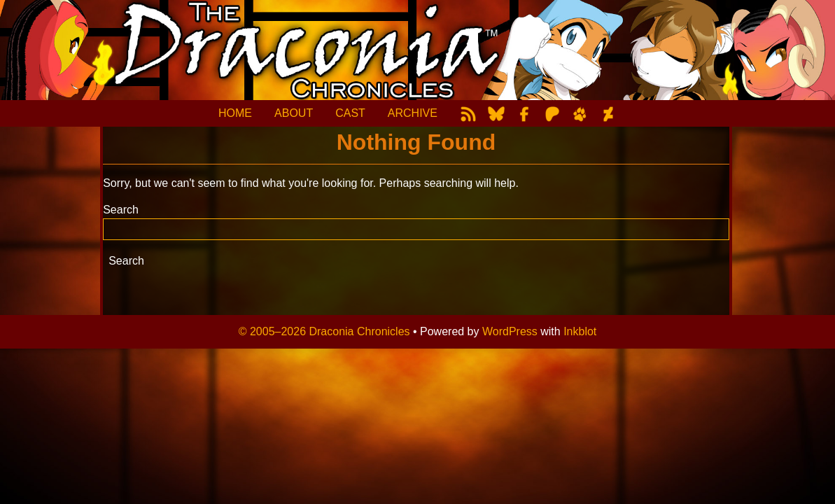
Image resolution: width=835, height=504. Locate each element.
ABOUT (294, 113)
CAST (350, 113)
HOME (235, 113)
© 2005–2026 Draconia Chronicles (324, 331)
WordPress (510, 331)
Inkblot (580, 331)
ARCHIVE (413, 113)
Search (121, 210)
